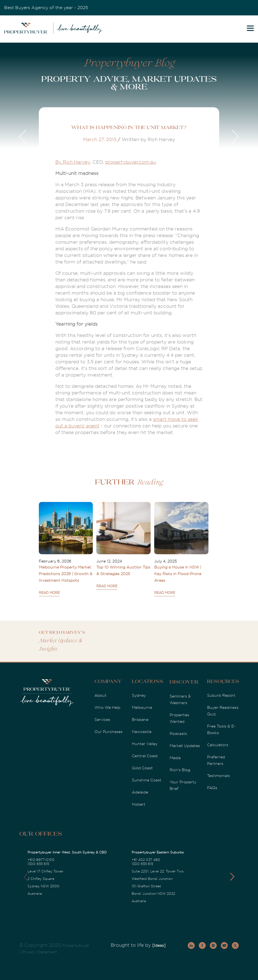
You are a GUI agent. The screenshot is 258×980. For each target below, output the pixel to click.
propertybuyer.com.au (131, 162)
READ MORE (49, 593)
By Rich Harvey (73, 162)
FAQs (212, 788)
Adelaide (140, 792)
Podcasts (178, 734)
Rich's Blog (180, 770)
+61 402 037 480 (146, 860)
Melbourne (142, 707)
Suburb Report (221, 695)
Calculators (218, 745)
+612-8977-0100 (41, 860)
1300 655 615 (38, 864)
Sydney (139, 695)
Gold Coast (142, 768)
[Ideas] (159, 945)
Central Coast (145, 756)
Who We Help (107, 707)
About (101, 695)
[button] (232, 877)
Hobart (139, 804)
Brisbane (140, 720)
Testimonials (218, 776)
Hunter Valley (145, 744)
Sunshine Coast (147, 780)
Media (175, 758)
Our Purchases (108, 732)
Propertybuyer (76, 945)
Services (102, 720)
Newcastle (142, 732)
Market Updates (185, 746)
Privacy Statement (40, 952)
